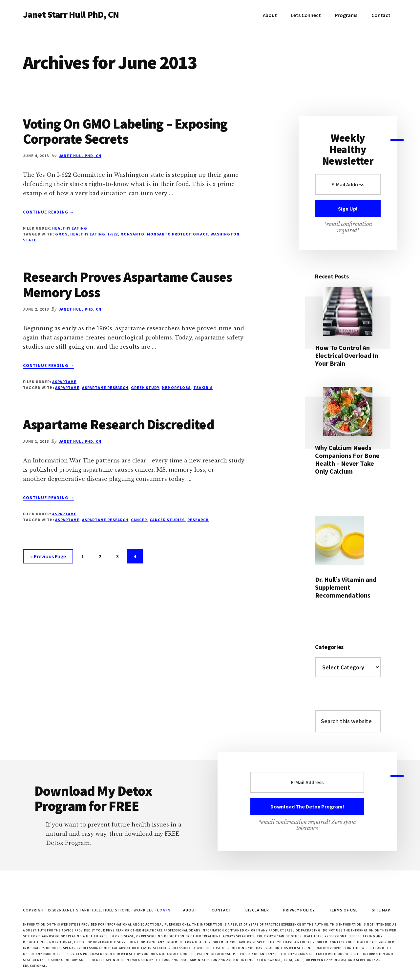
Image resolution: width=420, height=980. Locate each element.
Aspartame (64, 382)
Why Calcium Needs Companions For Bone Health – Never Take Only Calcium (347, 459)
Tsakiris (203, 388)
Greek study (145, 388)
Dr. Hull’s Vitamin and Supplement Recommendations (346, 587)
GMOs (61, 234)
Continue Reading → (49, 212)
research (198, 520)
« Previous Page (48, 557)
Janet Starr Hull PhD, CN (71, 14)
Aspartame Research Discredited (119, 424)
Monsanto (132, 234)
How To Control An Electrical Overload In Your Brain (347, 355)
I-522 (113, 234)
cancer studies (167, 520)
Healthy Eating (70, 228)
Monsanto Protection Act (178, 234)
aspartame (67, 388)
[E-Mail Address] (348, 184)
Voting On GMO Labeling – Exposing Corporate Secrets (125, 131)
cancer (139, 520)
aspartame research (105, 388)
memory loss (176, 388)
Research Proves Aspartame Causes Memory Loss (127, 284)
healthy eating (88, 234)
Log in (164, 910)
